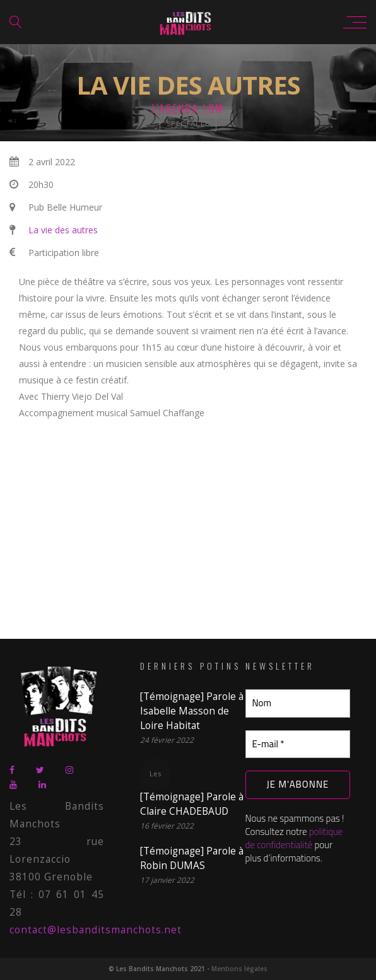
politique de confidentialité (294, 838)
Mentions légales (239, 969)
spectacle (188, 123)
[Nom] (298, 703)
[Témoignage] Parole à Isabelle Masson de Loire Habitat (192, 711)
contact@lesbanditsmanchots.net (96, 930)
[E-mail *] (298, 744)
